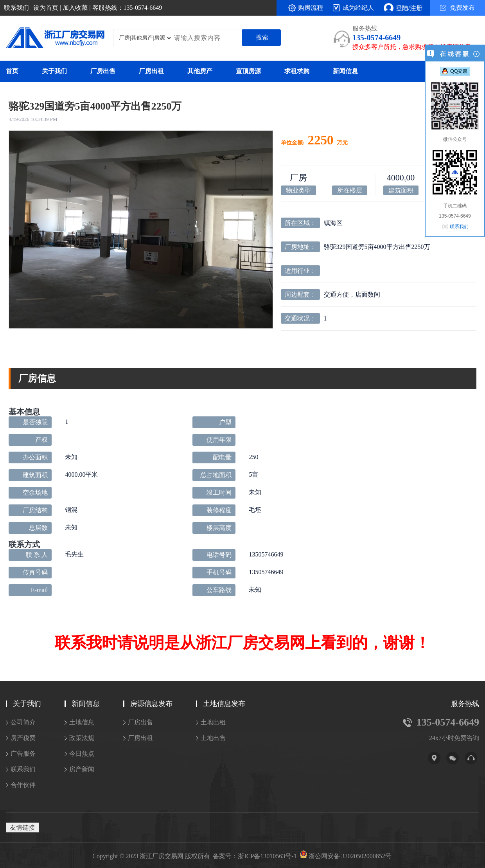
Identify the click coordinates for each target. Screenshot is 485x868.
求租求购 (297, 71)
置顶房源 (248, 71)
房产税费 (23, 738)
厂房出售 (103, 71)
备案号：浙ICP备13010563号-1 (255, 856)
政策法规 (82, 738)
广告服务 (23, 754)
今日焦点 (82, 754)
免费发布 (457, 8)
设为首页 (46, 8)
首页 (12, 71)
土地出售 (213, 738)
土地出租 (213, 722)
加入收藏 (75, 8)
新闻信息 (345, 71)
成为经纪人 (358, 8)
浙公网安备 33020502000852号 (350, 856)
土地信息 (82, 722)
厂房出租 (151, 71)
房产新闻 (82, 769)
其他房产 (200, 71)
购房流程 (311, 8)
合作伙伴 (23, 785)
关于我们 (54, 71)
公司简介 (23, 722)
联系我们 (16, 8)
